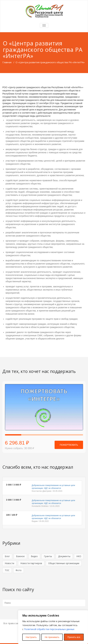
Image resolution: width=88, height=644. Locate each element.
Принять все (74, 637)
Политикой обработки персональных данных (49, 629)
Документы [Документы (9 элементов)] (64, 556)
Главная (7, 62)
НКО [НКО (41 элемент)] (79, 556)
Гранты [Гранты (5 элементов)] (48, 556)
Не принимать (52, 637)
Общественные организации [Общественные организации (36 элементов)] (64, 563)
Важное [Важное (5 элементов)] (20, 556)
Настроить (31, 637)
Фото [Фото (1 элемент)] (19, 570)
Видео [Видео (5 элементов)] (34, 556)
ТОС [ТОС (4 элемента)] (7, 570)
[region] (53, 627)
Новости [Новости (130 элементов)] (9, 563)
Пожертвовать (69, 445)
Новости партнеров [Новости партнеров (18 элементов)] (31, 563)
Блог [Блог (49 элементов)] (7, 556)
